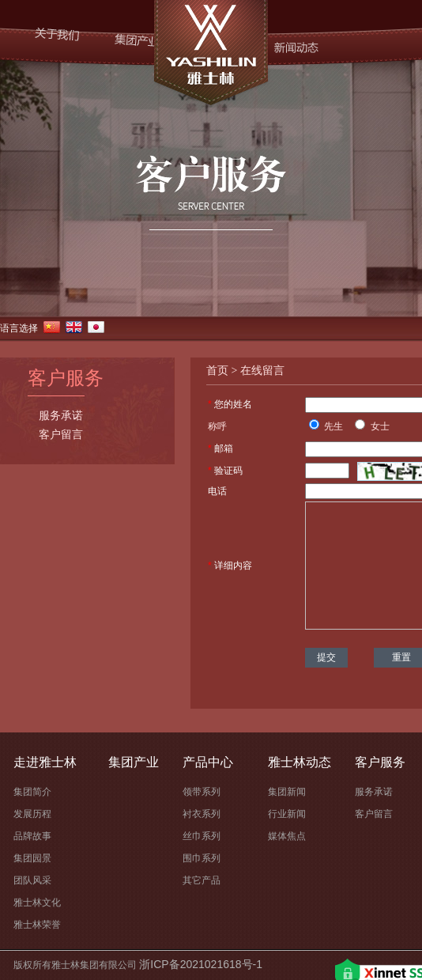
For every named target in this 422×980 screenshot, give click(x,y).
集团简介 (32, 792)
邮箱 (224, 448)
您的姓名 (233, 404)
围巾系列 (202, 858)
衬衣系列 (202, 814)
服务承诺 (61, 416)
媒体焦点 (287, 836)
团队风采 (32, 880)
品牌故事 (32, 836)
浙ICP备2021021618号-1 (201, 964)
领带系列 (202, 792)
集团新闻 (287, 792)
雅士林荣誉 (37, 925)
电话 (217, 491)
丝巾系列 (202, 836)
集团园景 (32, 858)
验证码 (228, 471)
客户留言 (61, 435)
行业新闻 (287, 814)
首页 (217, 371)
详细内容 (233, 566)
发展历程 (32, 814)
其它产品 (202, 880)
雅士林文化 (37, 902)
